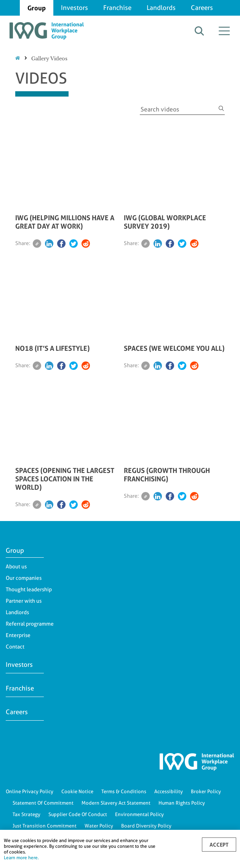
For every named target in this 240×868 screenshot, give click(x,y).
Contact (15, 647)
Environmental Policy (139, 814)
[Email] (37, 244)
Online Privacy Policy (30, 791)
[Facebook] (61, 244)
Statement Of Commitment (43, 803)
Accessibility (169, 791)
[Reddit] (86, 244)
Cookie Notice (77, 791)
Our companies (24, 578)
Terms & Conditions (124, 791)
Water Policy (99, 826)
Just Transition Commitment (45, 826)
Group (37, 8)
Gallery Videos (49, 59)
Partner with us (24, 601)
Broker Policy (206, 791)
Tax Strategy (26, 814)
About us (16, 566)
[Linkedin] (49, 244)
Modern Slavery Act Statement (116, 803)
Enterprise (18, 635)
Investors (74, 8)
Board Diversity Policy (146, 826)
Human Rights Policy (182, 803)
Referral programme (30, 624)
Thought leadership (29, 589)
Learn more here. (21, 858)
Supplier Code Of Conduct (78, 814)
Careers (202, 8)
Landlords (161, 8)
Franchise (117, 8)
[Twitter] (74, 244)
